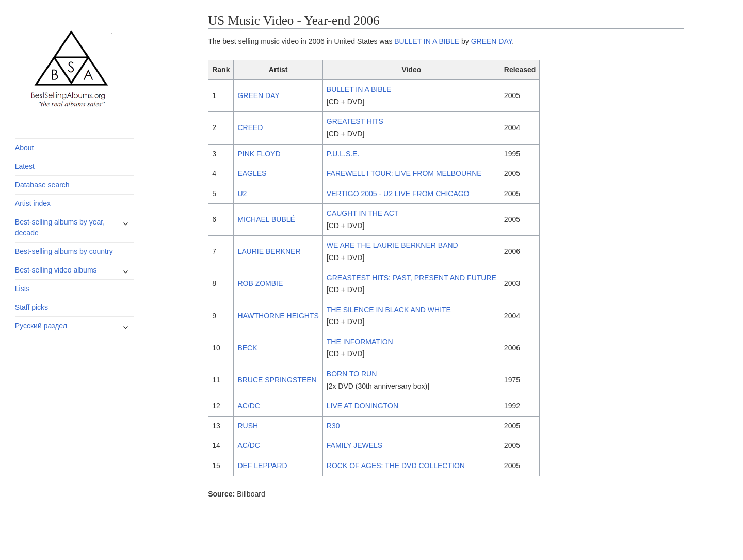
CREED (250, 127)
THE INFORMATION (360, 342)
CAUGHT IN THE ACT (363, 213)
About (25, 148)
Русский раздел (41, 326)
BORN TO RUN (352, 374)
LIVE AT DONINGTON (362, 406)
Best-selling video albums (56, 270)
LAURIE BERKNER (269, 251)
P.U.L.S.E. (343, 154)
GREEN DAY (492, 41)
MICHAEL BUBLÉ (266, 219)
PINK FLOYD (259, 154)
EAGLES (252, 173)
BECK (247, 348)
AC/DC (249, 406)
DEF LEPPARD (262, 466)
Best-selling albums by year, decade (60, 227)
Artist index (33, 203)
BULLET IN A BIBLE (427, 41)
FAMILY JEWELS (354, 445)
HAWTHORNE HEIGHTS (278, 316)
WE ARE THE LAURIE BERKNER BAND (392, 245)
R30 (333, 426)
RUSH (248, 426)
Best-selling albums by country (64, 251)
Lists (22, 289)
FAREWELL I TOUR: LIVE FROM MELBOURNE (404, 173)
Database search (42, 185)
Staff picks (31, 307)
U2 (242, 194)
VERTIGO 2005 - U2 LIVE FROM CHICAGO (398, 194)
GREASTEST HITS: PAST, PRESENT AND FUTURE (411, 278)
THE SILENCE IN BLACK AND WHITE (389, 310)
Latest (25, 166)
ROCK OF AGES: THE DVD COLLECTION (396, 466)
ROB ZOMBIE (260, 283)
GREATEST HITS (355, 121)
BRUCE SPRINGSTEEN (277, 380)
